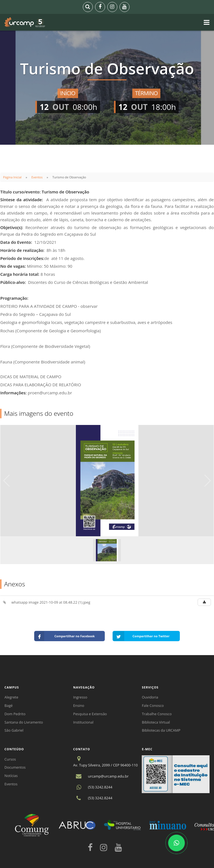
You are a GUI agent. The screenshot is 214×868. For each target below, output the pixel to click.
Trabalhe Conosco (157, 714)
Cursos (10, 759)
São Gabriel (14, 730)
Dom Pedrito (15, 714)
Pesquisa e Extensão (90, 714)
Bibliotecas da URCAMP (161, 730)
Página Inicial (12, 177)
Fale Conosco (153, 705)
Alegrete (11, 697)
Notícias (11, 776)
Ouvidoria (150, 697)
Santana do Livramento (24, 722)
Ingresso (80, 697)
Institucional (83, 722)
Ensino (79, 705)
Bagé (9, 705)
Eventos (37, 177)
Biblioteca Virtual (156, 722)
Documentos (15, 767)
